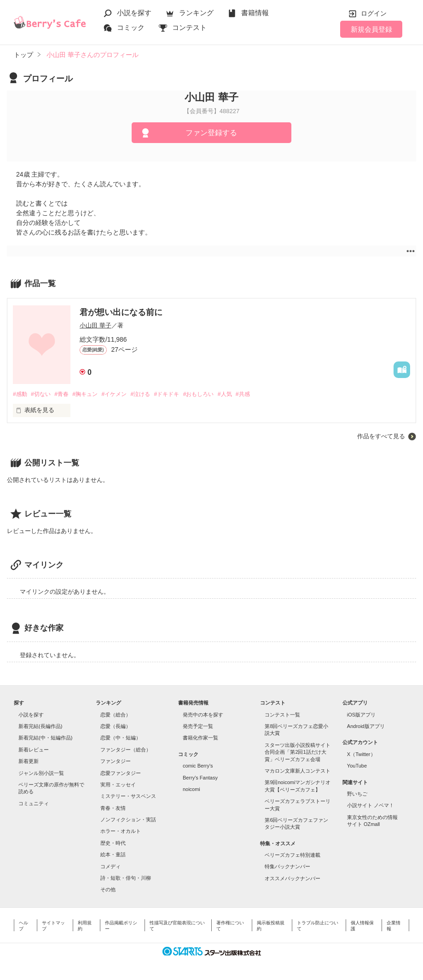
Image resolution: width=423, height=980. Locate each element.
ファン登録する (211, 133)
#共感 (265, 394)
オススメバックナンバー (293, 879)
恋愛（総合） (116, 715)
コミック (131, 27)
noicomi (191, 790)
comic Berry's (198, 766)
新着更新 (29, 762)
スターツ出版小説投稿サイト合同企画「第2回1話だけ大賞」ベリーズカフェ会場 (298, 753)
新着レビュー (34, 750)
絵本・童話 (113, 855)
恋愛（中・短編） (121, 739)
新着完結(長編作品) (40, 727)
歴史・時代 (113, 843)
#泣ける (153, 394)
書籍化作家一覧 (200, 739)
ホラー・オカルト (121, 832)
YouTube (357, 766)
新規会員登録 (371, 29)
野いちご (357, 794)
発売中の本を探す (203, 715)
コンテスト (189, 27)
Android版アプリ (366, 727)
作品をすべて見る (381, 437)
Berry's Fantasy (200, 778)
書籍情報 (255, 13)
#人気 (246, 394)
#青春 (66, 394)
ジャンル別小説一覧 (41, 774)
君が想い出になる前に (121, 312)
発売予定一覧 (198, 727)
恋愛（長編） (116, 727)
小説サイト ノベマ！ (371, 806)
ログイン (374, 13)
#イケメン (124, 394)
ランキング (196, 13)
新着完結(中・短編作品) (45, 739)
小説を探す (134, 13)
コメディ (110, 867)
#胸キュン (92, 394)
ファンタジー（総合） (126, 750)
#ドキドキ (182, 394)
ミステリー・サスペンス (128, 797)
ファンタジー (116, 762)
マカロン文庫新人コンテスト (298, 771)
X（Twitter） (361, 755)
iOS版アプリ (361, 715)
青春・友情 (113, 808)
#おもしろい (217, 394)
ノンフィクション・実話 (128, 820)
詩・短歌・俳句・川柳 (126, 878)
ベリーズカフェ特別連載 (293, 855)
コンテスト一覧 (282, 715)
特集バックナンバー (287, 867)
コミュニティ (34, 804)
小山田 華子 (96, 325)
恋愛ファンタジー (121, 774)
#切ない (43, 394)
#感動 (20, 394)
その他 (108, 890)
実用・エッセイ (118, 785)
